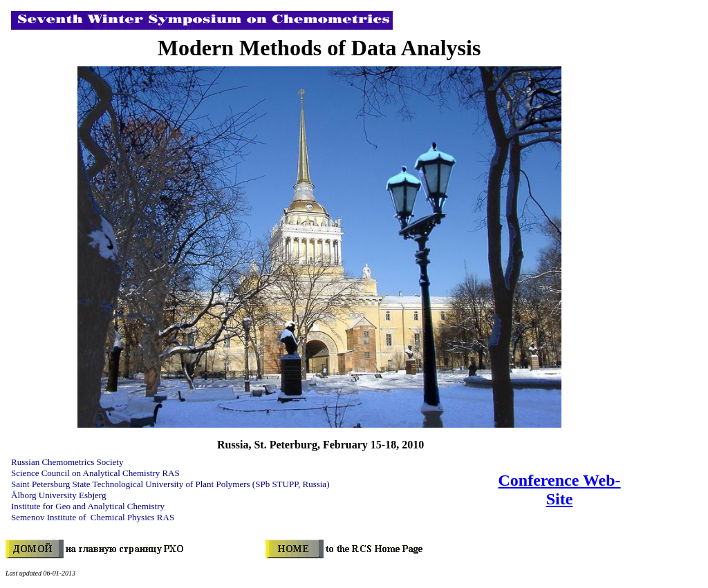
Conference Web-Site (560, 490)
